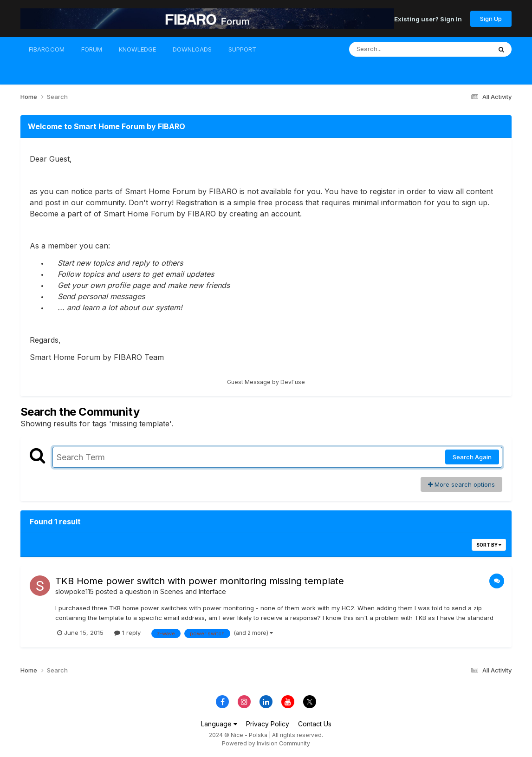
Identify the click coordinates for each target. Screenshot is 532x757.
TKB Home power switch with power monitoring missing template (200, 581)
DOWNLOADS (192, 49)
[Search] (395, 49)
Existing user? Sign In (428, 19)
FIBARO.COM (47, 49)
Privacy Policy (268, 724)
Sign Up (491, 19)
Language (219, 724)
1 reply (127, 633)
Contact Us (315, 724)
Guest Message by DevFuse (266, 382)
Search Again (472, 457)
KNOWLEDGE (137, 49)
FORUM (92, 49)
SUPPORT (242, 49)
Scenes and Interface (193, 591)
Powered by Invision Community (266, 743)
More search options (461, 484)
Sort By (489, 545)
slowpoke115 (75, 591)
